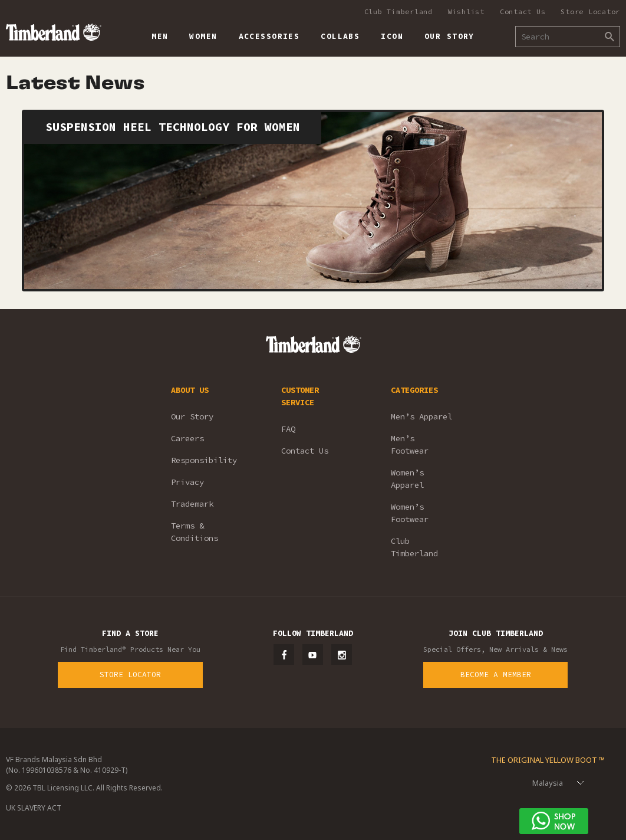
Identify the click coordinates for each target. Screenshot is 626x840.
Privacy (187, 482)
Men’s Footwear (410, 444)
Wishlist (466, 12)
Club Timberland (398, 12)
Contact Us (523, 12)
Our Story (192, 416)
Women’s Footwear (410, 513)
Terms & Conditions (195, 532)
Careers (187, 438)
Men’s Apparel (421, 416)
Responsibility (204, 460)
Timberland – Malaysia (53, 32)
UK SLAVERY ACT (34, 808)
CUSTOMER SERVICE (300, 396)
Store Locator (590, 12)
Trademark (192, 504)
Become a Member (496, 675)
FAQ (288, 429)
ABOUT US (190, 390)
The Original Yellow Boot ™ (548, 760)
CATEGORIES (414, 390)
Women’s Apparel (407, 479)
